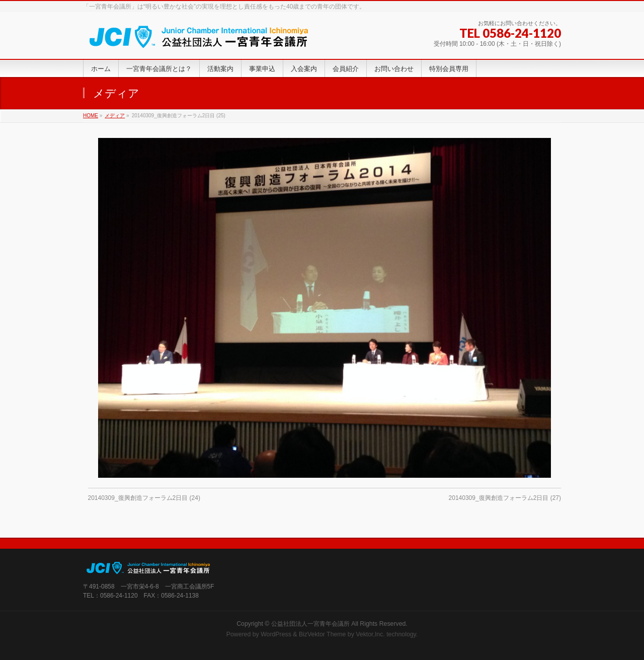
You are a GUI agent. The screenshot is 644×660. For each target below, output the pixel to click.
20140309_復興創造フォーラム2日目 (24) (144, 498)
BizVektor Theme (323, 634)
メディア (115, 116)
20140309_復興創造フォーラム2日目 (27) (505, 498)
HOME (91, 116)
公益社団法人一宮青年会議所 (310, 624)
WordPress (276, 634)
